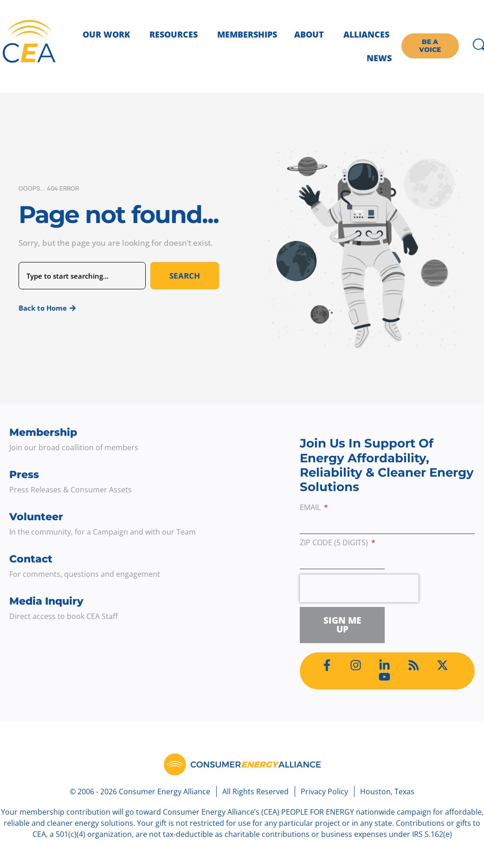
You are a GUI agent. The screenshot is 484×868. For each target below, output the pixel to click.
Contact (31, 559)
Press (24, 475)
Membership (43, 432)
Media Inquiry (46, 601)
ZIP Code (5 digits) (335, 543)
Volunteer (36, 517)
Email (311, 508)
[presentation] (359, 588)
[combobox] (82, 276)
